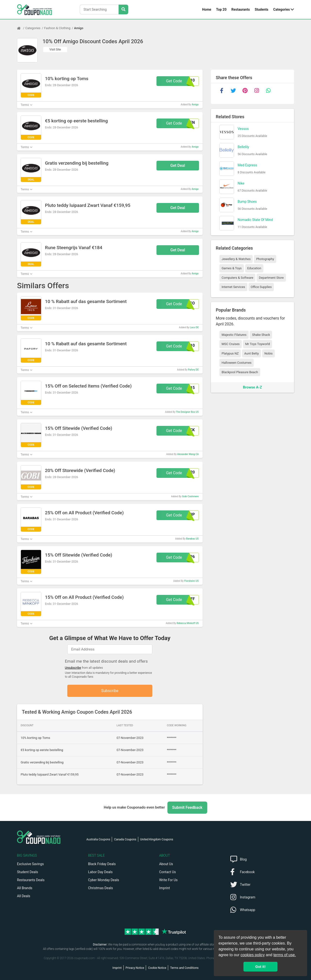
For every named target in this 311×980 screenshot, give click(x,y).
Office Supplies (261, 287)
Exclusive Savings (30, 864)
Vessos (243, 129)
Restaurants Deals (31, 880)
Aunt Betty (251, 353)
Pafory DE (193, 370)
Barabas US (192, 539)
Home (207, 9)
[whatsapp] (268, 91)
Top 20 (221, 9)
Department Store (271, 278)
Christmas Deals (101, 888)
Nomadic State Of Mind (255, 220)
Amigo (79, 28)
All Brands (25, 888)
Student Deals (28, 872)
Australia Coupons (98, 839)
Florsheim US (191, 581)
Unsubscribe (73, 668)
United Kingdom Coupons (157, 839)
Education (254, 268)
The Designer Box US (187, 412)
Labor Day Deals (100, 872)
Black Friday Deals (102, 864)
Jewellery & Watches (236, 259)
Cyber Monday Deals (104, 880)
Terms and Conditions (184, 968)
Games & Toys (232, 268)
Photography (265, 259)
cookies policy (253, 955)
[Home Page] (21, 28)
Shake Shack (261, 335)
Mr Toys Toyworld (258, 344)
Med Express (247, 165)
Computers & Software (237, 278)
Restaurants (241, 9)
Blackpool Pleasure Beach (240, 372)
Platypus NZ (230, 353)
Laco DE (194, 327)
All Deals (24, 896)
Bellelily (243, 147)
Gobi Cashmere (190, 496)
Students (261, 9)
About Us (166, 864)
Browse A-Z (252, 387)
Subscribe (110, 691)
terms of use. (285, 955)
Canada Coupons (125, 839)
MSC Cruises (231, 344)
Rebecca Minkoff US (188, 623)
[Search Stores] (123, 9)
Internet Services (233, 287)
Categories (282, 9)
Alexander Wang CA (188, 454)
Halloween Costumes (237, 363)
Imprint (164, 888)
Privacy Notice (135, 968)
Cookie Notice (157, 968)
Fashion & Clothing (57, 28)
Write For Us (168, 880)
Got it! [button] (260, 967)
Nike (241, 183)
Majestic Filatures (234, 335)
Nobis (268, 353)
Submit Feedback (187, 807)
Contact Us (168, 872)
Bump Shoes (247, 202)
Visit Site (55, 50)
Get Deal (178, 165)
